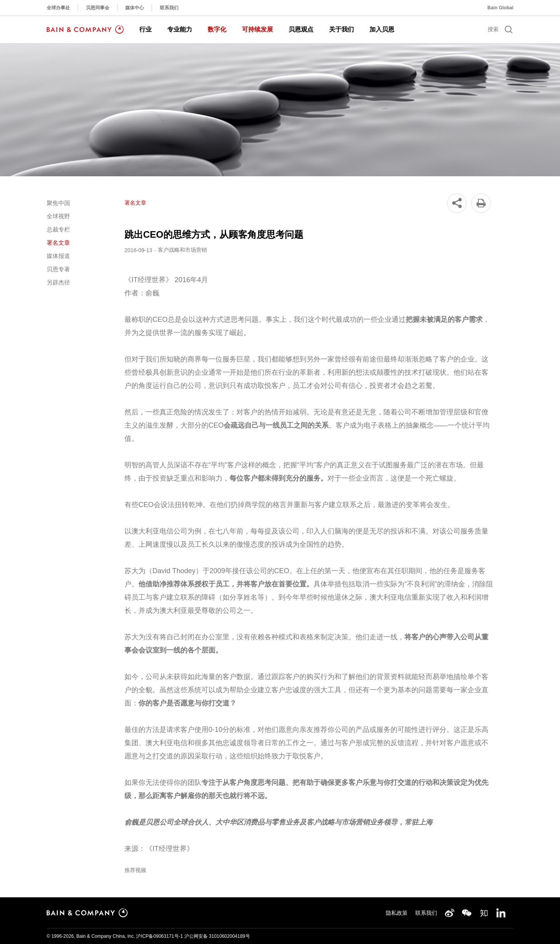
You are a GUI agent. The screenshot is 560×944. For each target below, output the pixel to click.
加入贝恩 (382, 29)
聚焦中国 (58, 203)
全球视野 (58, 216)
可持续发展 (257, 29)
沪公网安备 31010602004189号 (217, 936)
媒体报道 (58, 256)
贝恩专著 (58, 269)
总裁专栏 (58, 229)
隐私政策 (397, 913)
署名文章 (58, 243)
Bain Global (500, 8)
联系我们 (169, 8)
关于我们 (341, 29)
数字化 (217, 29)
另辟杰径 (58, 282)
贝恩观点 (301, 29)
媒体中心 (135, 8)
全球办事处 (58, 8)
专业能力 (180, 29)
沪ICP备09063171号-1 (159, 936)
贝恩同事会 (98, 8)
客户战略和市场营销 (182, 250)
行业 (145, 29)
